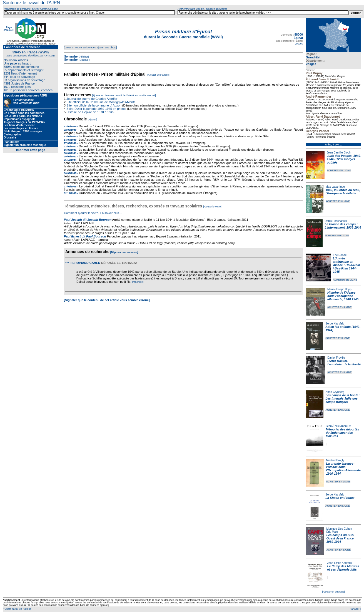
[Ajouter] (93, 120)
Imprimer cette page (31, 150)
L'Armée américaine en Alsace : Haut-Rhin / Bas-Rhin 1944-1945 (346, 265)
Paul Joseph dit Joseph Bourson (88, 220)
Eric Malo (332, 532)
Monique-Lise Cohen (339, 529)
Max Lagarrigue (335, 187)
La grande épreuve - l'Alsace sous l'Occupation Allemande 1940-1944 (343, 469)
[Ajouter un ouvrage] (333, 592)
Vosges (311, 64)
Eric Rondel (340, 255)
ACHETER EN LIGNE (339, 170)
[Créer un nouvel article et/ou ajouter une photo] (90, 48)
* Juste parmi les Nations (17, 609)
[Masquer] (84, 60)
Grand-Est (313, 57)
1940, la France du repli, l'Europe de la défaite (343, 192)
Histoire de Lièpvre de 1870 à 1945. (91, 112)
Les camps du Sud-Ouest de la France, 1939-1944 (341, 538)
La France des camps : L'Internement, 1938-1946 (343, 226)
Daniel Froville (336, 358)
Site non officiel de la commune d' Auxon (94, 105)
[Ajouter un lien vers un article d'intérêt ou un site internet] (124, 95)
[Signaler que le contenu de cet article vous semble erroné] (107, 300)
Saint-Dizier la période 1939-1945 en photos (96, 109)
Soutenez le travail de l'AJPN (31, 3)
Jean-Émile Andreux (338, 426)
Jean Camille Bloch (339, 153)
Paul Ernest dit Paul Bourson (85, 236)
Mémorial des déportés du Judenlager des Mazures (343, 433)
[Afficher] (83, 57)
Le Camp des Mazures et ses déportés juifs (343, 568)
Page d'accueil (9, 29)
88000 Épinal (298, 36)
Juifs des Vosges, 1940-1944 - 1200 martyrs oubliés (344, 159)
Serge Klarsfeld (335, 324)
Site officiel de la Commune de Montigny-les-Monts (101, 102)
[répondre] (138, 282)
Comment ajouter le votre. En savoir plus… (93, 213)
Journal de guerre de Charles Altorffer (92, 99)
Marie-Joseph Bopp (339, 289)
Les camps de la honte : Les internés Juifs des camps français (343, 398)
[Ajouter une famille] (158, 75)
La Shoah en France (340, 498)
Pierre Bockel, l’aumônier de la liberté (344, 363)
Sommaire (71, 57)
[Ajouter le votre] (212, 207)
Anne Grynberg (335, 392)
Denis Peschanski (336, 221)
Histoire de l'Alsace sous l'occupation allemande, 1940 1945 (343, 296)
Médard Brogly (335, 460)
